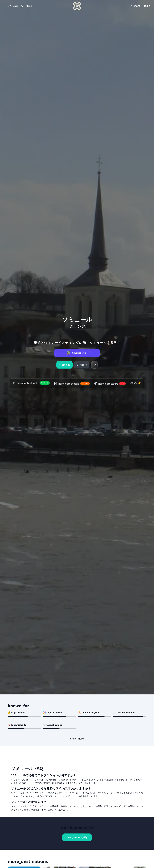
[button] (4, 6)
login (147, 6)
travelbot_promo (80, 353)
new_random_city (77, 837)
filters (82, 365)
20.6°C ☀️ (135, 383)
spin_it (64, 365)
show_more (77, 739)
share (135, 6)
